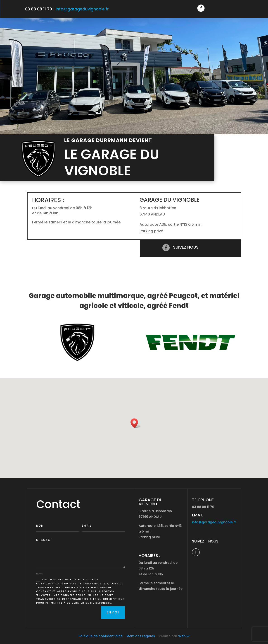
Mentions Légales (141, 636)
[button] (136, 423)
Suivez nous (186, 247)
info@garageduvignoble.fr (82, 9)
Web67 (184, 636)
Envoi (113, 612)
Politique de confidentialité (101, 636)
